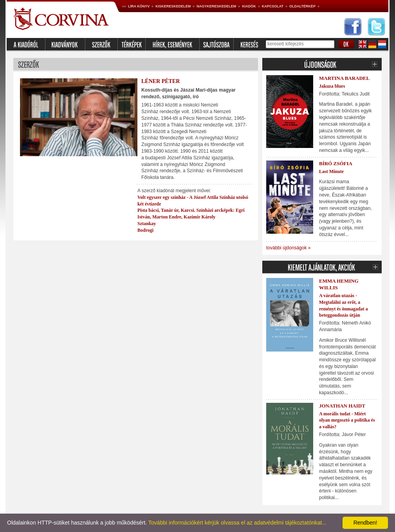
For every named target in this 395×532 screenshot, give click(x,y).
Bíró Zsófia (336, 163)
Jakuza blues (332, 86)
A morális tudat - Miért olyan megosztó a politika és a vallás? (347, 420)
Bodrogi (145, 230)
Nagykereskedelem (216, 6)
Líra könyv (139, 6)
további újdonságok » (288, 248)
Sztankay (147, 224)
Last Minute (331, 171)
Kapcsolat (273, 6)
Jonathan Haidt (342, 406)
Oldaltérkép (302, 6)
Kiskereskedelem (173, 6)
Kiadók (249, 6)
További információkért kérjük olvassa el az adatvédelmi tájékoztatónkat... (237, 523)
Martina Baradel (344, 78)
